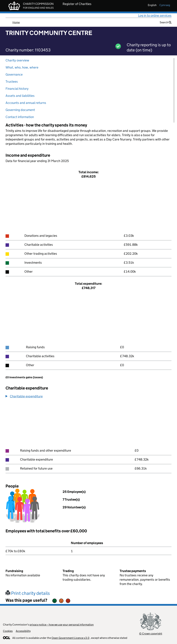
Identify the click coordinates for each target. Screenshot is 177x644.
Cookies (8, 631)
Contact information (20, 117)
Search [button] (166, 22)
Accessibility (23, 631)
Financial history (17, 89)
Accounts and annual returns (26, 103)
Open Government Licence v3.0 (70, 638)
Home (16, 22)
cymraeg (165, 5)
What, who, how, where (22, 67)
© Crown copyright (151, 634)
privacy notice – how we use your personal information (62, 625)
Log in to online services (155, 15)
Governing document (20, 110)
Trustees (12, 82)
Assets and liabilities (20, 96)
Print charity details (28, 593)
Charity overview (17, 60)
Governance (14, 74)
